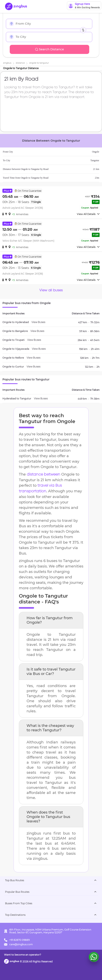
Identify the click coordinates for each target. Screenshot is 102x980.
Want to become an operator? (23, 955)
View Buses (38, 322)
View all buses (51, 290)
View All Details (88, 214)
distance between (43, 475)
